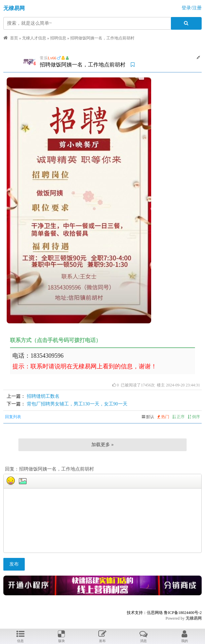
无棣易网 (14, 8)
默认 (148, 417)
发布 (14, 564)
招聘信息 (58, 38)
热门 (163, 417)
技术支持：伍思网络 (145, 613)
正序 (178, 417)
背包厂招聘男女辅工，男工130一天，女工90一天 (77, 404)
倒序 (194, 417)
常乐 (44, 58)
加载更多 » (102, 445)
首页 (14, 38)
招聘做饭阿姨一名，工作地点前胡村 (102, 38)
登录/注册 (192, 8)
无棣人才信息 (34, 38)
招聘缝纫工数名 (43, 396)
